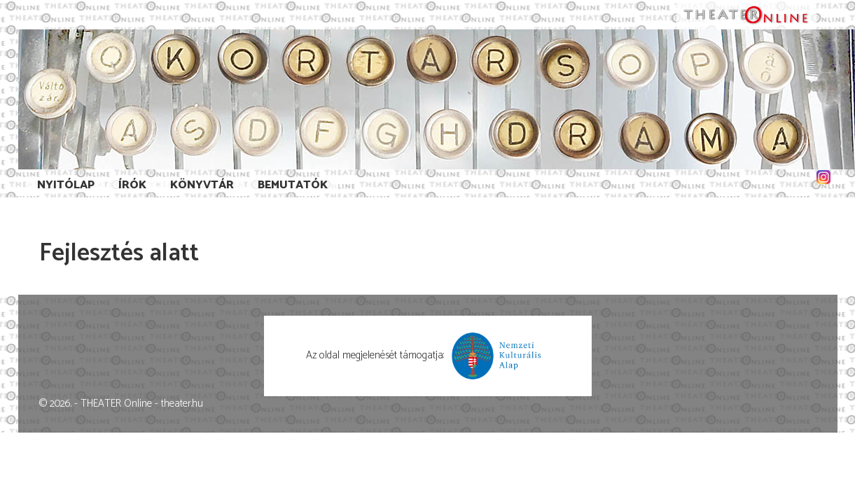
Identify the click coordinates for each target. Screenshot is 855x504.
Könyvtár (202, 185)
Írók (132, 185)
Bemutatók (293, 185)
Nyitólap (66, 185)
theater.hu (182, 404)
